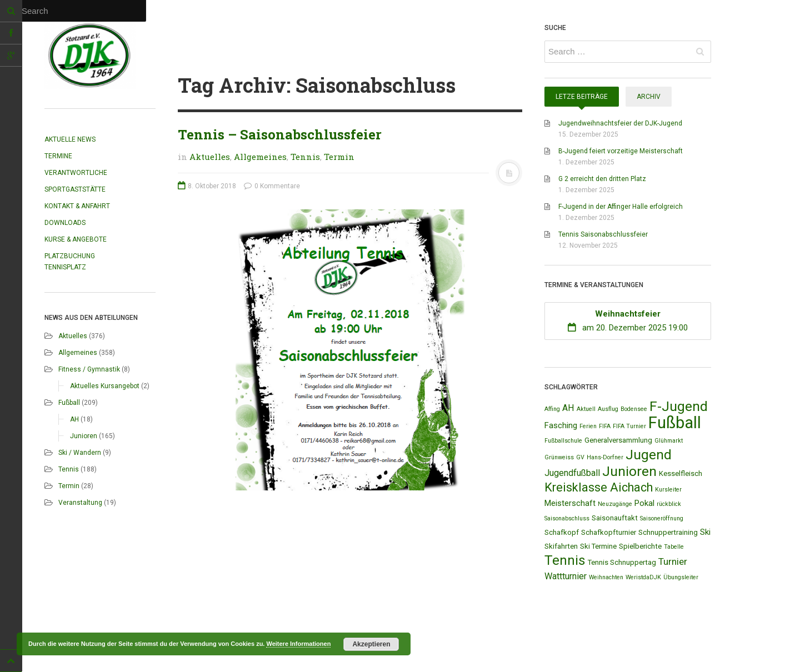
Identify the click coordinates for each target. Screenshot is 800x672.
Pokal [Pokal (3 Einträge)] (644, 503)
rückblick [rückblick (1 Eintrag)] (669, 504)
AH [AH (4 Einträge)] (568, 408)
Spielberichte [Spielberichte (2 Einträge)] (640, 546)
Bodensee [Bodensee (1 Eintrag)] (634, 409)
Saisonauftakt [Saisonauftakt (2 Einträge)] (615, 518)
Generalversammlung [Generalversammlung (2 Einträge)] (618, 440)
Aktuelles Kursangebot (105, 386)
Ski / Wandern (80, 453)
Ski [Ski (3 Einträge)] (705, 532)
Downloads (65, 223)
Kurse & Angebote (76, 239)
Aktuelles (73, 336)
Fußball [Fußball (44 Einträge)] (675, 423)
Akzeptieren (371, 644)
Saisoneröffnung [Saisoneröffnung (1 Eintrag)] (662, 518)
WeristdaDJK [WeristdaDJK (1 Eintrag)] (643, 577)
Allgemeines (78, 353)
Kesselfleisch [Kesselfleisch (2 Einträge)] (681, 473)
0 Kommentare (272, 186)
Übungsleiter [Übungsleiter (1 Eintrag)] (681, 577)
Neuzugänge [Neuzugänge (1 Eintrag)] (615, 504)
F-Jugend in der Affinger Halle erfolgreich (621, 207)
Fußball (69, 403)
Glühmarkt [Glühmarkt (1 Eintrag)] (669, 441)
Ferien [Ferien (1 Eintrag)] (588, 426)
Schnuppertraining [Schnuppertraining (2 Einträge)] (668, 532)
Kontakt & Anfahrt (77, 206)
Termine (58, 156)
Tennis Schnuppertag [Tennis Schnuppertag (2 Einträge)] (622, 562)
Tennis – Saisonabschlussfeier (280, 134)
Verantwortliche (76, 173)
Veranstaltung (80, 503)
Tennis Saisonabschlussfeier (603, 234)
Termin (69, 486)
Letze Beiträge (582, 97)
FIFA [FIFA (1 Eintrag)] (605, 426)
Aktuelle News (70, 139)
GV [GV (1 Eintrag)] (580, 457)
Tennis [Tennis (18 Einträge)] (565, 560)
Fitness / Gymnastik (89, 369)
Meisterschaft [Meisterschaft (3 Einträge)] (570, 503)
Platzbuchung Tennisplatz (70, 262)
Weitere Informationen (298, 644)
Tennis (69, 469)
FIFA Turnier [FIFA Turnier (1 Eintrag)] (629, 426)
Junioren (84, 436)
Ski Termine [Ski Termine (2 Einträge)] (598, 546)
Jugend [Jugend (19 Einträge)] (649, 455)
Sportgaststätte (75, 189)
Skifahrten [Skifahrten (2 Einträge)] (561, 546)
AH (74, 419)
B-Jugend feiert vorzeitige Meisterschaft (621, 151)
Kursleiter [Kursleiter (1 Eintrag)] (668, 490)
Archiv (649, 97)
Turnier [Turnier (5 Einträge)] (673, 561)
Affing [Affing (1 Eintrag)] (552, 409)
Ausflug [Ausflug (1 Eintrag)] (608, 409)
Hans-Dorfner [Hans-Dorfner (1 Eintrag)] (605, 457)
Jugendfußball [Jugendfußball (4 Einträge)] (572, 473)
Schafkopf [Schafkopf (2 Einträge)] (562, 532)
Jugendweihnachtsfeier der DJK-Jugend (620, 123)
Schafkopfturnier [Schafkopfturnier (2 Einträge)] (609, 532)
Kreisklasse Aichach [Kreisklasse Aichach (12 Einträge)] (599, 487)
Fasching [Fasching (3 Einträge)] (561, 425)
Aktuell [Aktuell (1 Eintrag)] (586, 409)
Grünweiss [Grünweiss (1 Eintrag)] (559, 457)
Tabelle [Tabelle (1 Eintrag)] (674, 547)
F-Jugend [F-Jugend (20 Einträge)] (679, 406)
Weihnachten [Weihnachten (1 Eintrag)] (606, 577)
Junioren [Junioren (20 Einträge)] (629, 471)
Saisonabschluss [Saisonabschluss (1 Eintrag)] (567, 518)
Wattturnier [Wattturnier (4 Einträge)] (566, 576)
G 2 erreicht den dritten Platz (602, 179)
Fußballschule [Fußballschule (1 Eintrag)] (563, 441)
